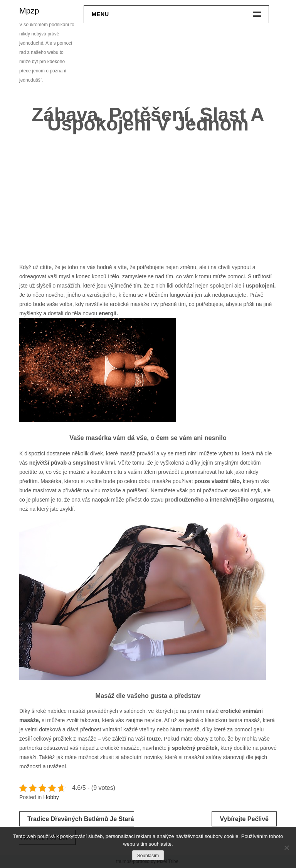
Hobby (51, 797)
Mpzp (29, 11)
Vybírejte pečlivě (244, 819)
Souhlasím (148, 856)
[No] (286, 848)
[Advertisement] (148, 195)
